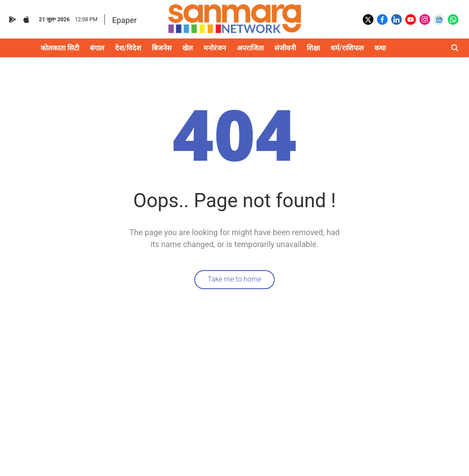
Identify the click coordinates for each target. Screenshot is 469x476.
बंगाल (97, 48)
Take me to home (234, 279)
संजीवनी (285, 48)
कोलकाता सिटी (60, 48)
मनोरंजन (215, 48)
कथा (380, 48)
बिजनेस (162, 48)
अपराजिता (250, 48)
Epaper (124, 20)
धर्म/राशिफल (347, 48)
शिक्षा (313, 48)
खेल (188, 48)
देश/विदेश (128, 48)
